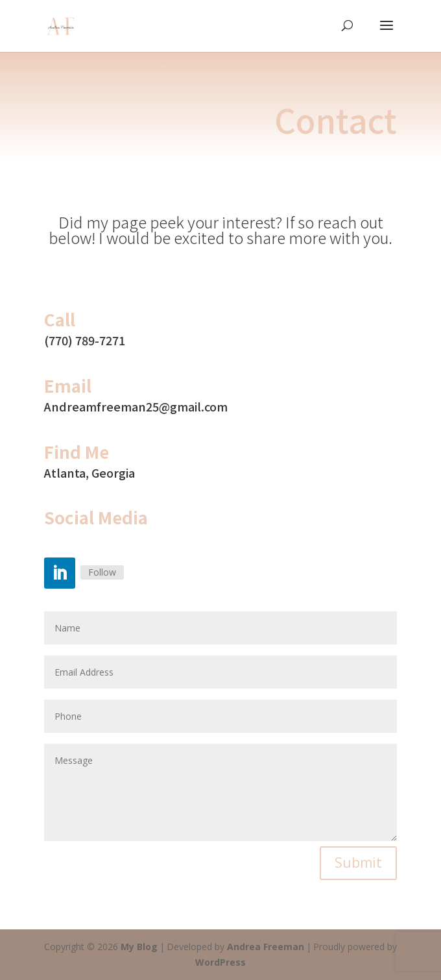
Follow (102, 572)
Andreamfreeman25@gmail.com (136, 406)
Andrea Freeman (266, 947)
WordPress (220, 962)
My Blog (139, 947)
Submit (358, 863)
